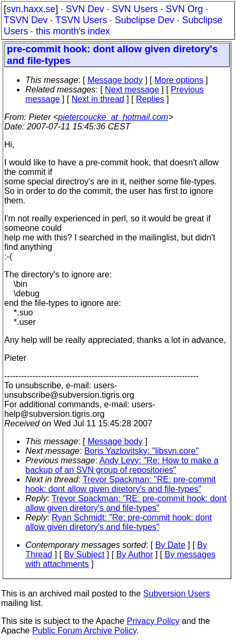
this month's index (73, 31)
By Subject (84, 554)
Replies (150, 99)
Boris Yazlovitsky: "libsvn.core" (141, 451)
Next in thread (98, 99)
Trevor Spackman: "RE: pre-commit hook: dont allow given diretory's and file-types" (121, 484)
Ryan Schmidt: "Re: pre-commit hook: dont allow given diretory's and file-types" (119, 522)
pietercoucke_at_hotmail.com (113, 117)
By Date (170, 545)
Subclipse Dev (144, 20)
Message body (115, 80)
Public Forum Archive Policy (84, 631)
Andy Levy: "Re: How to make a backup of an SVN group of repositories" (122, 465)
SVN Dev (85, 9)
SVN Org (184, 9)
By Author (135, 554)
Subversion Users (177, 594)
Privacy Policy (153, 621)
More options (179, 80)
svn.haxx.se (31, 9)
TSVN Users (81, 20)
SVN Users (135, 9)
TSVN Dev (26, 20)
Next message (132, 90)
